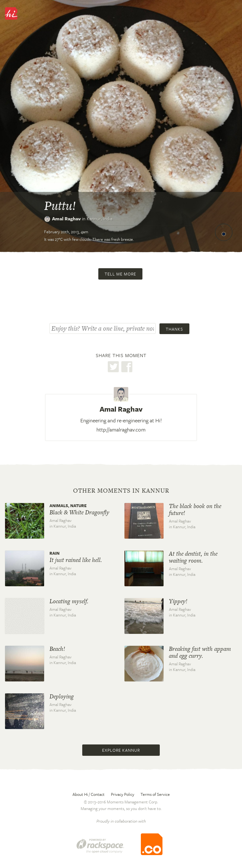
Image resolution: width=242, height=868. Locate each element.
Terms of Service (155, 794)
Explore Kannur (121, 750)
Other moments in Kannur (121, 491)
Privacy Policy (123, 794)
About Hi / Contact (89, 794)
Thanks (174, 329)
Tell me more (120, 274)
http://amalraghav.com (121, 429)
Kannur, (100, 218)
